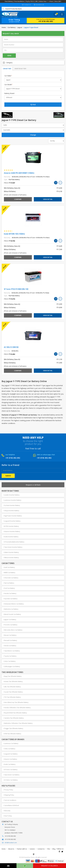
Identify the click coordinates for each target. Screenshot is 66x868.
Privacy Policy (8, 790)
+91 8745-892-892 (46, 21)
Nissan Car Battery (10, 635)
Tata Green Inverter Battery (13, 547)
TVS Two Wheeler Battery (12, 697)
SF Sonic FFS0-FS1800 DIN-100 (16, 289)
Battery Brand (9, 93)
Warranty (7, 811)
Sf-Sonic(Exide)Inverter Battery (14, 542)
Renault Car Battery (10, 640)
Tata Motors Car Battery (12, 651)
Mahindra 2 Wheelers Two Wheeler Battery (18, 723)
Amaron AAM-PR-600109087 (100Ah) (19, 173)
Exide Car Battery (9, 764)
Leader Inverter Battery (11, 495)
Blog (54, 849)
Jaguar (20, 27)
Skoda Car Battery (10, 646)
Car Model (8, 85)
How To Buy (8, 816)
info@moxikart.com (11, 843)
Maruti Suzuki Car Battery (12, 614)
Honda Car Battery (10, 593)
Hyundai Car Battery (10, 599)
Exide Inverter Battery (11, 537)
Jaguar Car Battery (10, 619)
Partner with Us (22, 849)
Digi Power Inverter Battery (13, 516)
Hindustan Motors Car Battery (14, 604)
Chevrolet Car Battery (11, 578)
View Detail (48, 199)
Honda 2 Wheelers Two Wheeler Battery (17, 708)
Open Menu (33, 63)
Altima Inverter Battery (11, 558)
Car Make (8, 76)
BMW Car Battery (9, 573)
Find (33, 105)
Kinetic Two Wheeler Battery (13, 681)
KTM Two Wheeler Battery (12, 734)
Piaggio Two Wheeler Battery (13, 728)
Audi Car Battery (9, 567)
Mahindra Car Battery (11, 609)
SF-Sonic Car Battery (10, 770)
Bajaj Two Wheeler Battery (12, 676)
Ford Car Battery (9, 588)
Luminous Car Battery (11, 743)
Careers (32, 849)
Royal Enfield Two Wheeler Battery (15, 713)
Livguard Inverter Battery (12, 521)
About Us (11, 849)
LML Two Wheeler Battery (12, 687)
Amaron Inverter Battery (12, 531)
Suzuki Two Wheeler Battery (13, 692)
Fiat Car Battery (9, 583)
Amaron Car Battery (10, 759)
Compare (18, 199)
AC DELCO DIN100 (11, 347)
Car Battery (12, 27)
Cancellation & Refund (11, 805)
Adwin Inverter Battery (11, 552)
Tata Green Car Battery (11, 775)
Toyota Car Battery (10, 656)
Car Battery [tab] (7, 69)
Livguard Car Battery (10, 754)
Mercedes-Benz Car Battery (13, 630)
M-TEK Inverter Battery (11, 526)
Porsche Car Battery (10, 625)
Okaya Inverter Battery (11, 511)
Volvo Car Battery (9, 661)
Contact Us (27, 5)
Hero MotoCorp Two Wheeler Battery (16, 702)
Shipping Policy (9, 795)
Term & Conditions (10, 800)
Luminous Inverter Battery (12, 500)
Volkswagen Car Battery (12, 666)
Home (4, 27)
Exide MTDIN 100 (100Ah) (14, 234)
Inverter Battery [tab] (20, 69)
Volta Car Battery (9, 749)
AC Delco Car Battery (10, 780)
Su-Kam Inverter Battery (12, 505)
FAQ (49, 849)
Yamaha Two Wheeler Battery (14, 718)
